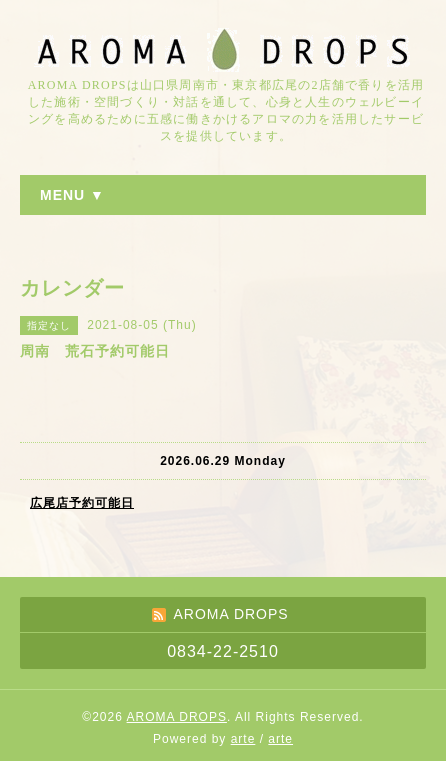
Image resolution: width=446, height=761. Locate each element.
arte (243, 739)
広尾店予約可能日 (82, 503)
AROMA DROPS (177, 717)
